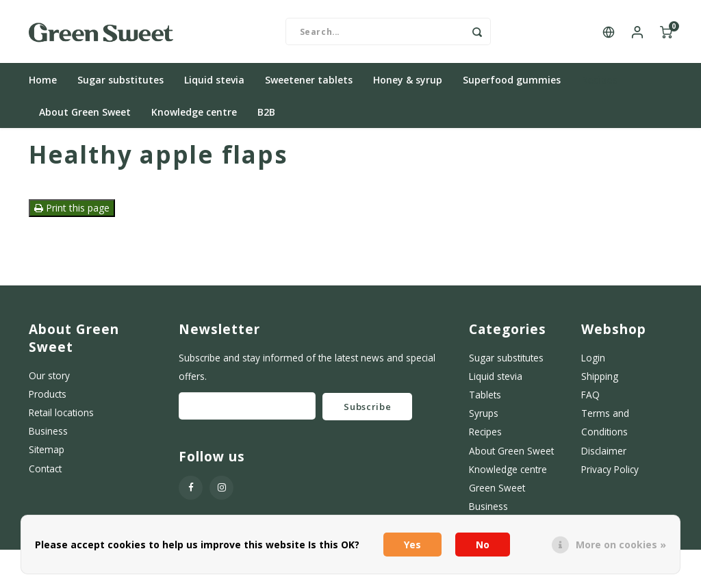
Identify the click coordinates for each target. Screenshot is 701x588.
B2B (266, 117)
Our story (49, 381)
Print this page (72, 213)
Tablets (485, 400)
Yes (412, 545)
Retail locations (61, 418)
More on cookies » (621, 545)
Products (48, 399)
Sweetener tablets (309, 85)
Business (48, 436)
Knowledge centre (194, 117)
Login (593, 363)
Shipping (600, 382)
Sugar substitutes (120, 85)
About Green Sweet (85, 117)
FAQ (590, 400)
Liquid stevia (214, 85)
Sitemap (47, 455)
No (483, 545)
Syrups (484, 419)
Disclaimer (604, 456)
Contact (45, 473)
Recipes (599, 85)
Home (43, 85)
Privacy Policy (610, 474)
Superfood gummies (512, 85)
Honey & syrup (408, 85)
